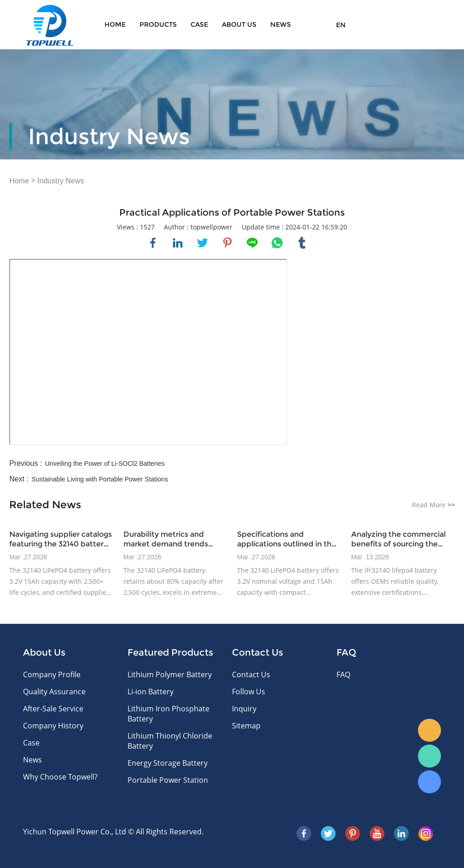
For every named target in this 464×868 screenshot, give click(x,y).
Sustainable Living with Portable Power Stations (100, 479)
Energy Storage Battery (168, 763)
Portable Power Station (168, 780)
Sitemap (246, 726)
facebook (153, 243)
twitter (203, 243)
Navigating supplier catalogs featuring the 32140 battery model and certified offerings (61, 539)
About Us (239, 24)
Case (199, 24)
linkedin (178, 243)
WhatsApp (429, 756)
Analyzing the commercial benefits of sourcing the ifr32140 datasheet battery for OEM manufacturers (399, 539)
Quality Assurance (54, 692)
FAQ (343, 674)
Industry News (61, 181)
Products (158, 24)
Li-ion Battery (151, 692)
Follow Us (249, 692)
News (281, 24)
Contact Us (251, 674)
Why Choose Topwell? (60, 777)
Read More (433, 505)
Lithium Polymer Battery (170, 674)
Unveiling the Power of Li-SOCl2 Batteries (105, 463)
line (252, 243)
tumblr (302, 243)
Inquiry (244, 709)
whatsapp (277, 243)
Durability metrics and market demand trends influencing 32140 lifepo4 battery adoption (168, 539)
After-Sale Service (53, 709)
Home (115, 24)
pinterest (227, 243)
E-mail (429, 730)
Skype (429, 782)
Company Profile (52, 674)
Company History (53, 726)
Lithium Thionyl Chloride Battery (170, 741)
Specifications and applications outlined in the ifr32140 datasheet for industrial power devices (287, 539)
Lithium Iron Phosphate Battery (168, 714)
